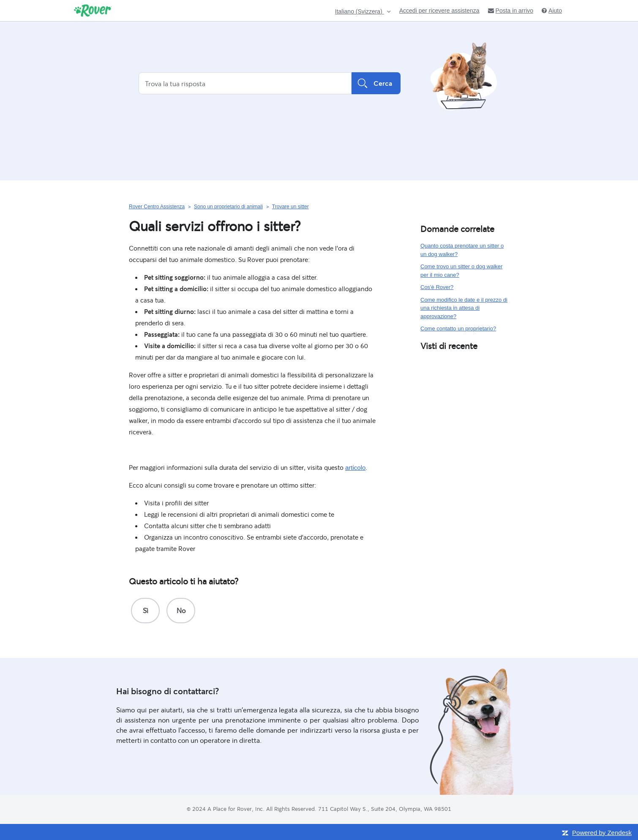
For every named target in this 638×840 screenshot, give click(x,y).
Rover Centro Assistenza (157, 207)
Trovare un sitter (290, 207)
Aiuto (552, 11)
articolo (355, 468)
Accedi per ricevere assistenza (439, 11)
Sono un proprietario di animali (228, 207)
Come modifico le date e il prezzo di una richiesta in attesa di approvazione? (464, 308)
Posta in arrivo (511, 11)
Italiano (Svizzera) (360, 12)
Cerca (376, 83)
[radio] (145, 611)
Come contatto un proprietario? (458, 329)
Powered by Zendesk (602, 833)
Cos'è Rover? (437, 287)
